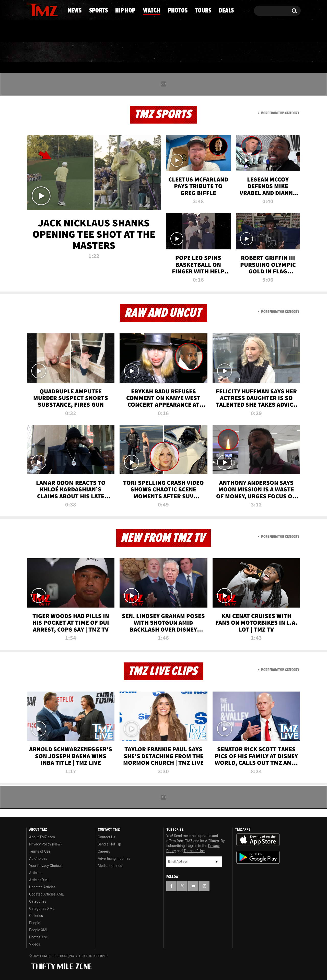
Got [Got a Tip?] (43, 31)
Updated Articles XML (46, 894)
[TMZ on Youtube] (47, 9)
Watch (161, 52)
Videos (35, 944)
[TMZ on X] (38, 10)
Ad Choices (38, 858)
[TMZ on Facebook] (31, 10)
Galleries (36, 916)
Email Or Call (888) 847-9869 (85, 32)
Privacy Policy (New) (45, 844)
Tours (243, 52)
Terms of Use (40, 851)
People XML (39, 930)
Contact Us (107, 837)
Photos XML (39, 937)
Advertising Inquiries (114, 858)
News (39, 52)
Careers (104, 851)
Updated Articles (42, 887)
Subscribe (217, 862)
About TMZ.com (42, 837)
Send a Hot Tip (109, 844)
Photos (202, 52)
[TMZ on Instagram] (57, 9)
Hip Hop (120, 52)
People (35, 923)
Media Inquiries (110, 866)
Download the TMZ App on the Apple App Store (258, 840)
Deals (280, 52)
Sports (77, 52)
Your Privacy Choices (46, 866)
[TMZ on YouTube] (193, 886)
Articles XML (39, 880)
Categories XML (42, 909)
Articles (35, 873)
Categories (38, 901)
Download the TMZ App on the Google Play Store (258, 857)
